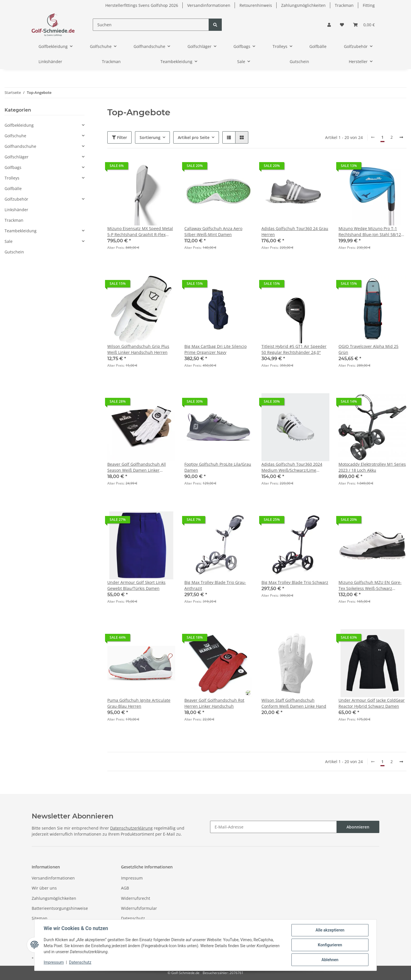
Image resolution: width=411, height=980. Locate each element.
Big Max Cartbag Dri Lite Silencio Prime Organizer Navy (215, 349)
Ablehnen (330, 960)
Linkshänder (16, 210)
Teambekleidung (21, 231)
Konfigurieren (330, 945)
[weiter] (401, 137)
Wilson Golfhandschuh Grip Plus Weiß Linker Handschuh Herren (138, 349)
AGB (125, 888)
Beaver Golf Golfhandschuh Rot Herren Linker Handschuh (214, 703)
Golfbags (13, 167)
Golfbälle (13, 188)
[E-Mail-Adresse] (273, 827)
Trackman (344, 5)
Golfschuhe (15, 136)
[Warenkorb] (364, 25)
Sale (9, 241)
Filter (119, 137)
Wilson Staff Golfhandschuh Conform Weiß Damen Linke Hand (294, 703)
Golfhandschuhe (20, 146)
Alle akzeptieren (330, 930)
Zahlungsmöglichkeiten (303, 5)
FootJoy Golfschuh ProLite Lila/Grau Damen (218, 467)
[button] (329, 25)
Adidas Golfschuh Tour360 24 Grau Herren (295, 231)
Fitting (369, 5)
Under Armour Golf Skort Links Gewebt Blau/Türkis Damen (136, 585)
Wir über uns (44, 888)
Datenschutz (133, 918)
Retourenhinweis (256, 5)
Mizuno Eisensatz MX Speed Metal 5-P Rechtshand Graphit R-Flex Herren (140, 232)
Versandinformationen (209, 5)
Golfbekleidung (19, 125)
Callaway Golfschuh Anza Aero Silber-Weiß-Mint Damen (213, 231)
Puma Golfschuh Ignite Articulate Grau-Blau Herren (139, 703)
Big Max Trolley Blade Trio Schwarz (295, 582)
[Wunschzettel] (342, 25)
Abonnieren (358, 827)
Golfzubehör (16, 199)
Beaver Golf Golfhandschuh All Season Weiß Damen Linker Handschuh (137, 467)
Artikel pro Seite (194, 137)
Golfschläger (17, 157)
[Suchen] (151, 25)
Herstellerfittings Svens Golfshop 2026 (142, 5)
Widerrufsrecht (136, 898)
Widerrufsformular (139, 908)
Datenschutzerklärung (131, 828)
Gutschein (14, 252)
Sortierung (150, 137)
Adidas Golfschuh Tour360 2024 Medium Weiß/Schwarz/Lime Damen (292, 467)
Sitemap (40, 918)
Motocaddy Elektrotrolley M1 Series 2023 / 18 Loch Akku (372, 467)
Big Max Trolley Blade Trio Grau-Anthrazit (215, 585)
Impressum (132, 878)
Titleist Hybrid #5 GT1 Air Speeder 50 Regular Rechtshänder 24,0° (294, 349)
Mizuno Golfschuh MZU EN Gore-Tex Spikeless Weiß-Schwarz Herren (370, 585)
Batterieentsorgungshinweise (60, 908)
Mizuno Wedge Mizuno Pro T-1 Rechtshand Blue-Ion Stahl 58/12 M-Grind (370, 232)
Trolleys (12, 178)
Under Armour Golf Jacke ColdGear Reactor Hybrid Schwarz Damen (372, 703)
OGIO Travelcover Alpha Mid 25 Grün (368, 349)
